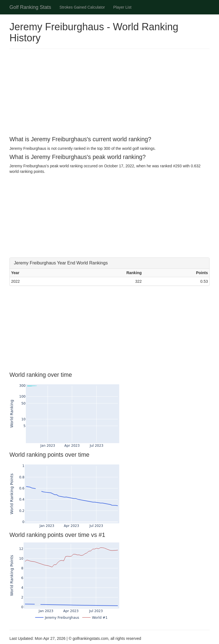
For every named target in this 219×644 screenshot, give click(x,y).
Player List (122, 7)
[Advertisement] (109, 93)
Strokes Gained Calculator (82, 7)
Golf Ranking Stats (30, 7)
